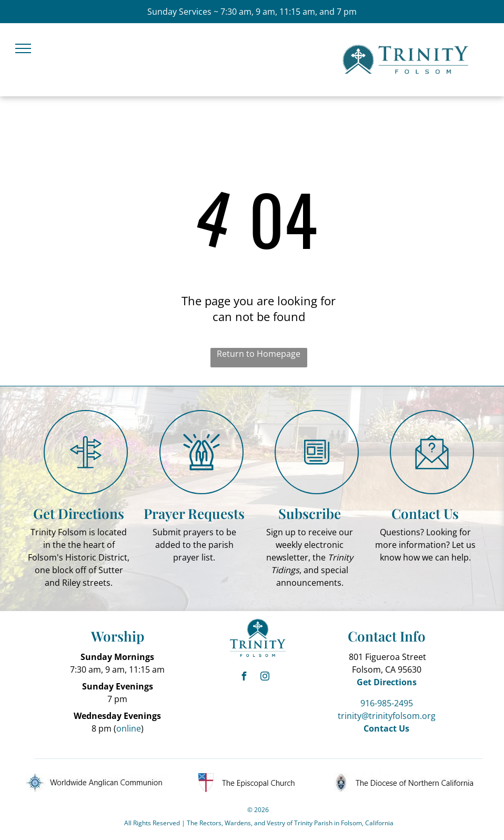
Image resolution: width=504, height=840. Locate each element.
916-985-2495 (387, 703)
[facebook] (244, 678)
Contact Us (425, 513)
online (129, 728)
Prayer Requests (194, 513)
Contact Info (387, 636)
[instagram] (265, 678)
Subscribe (310, 513)
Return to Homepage (259, 354)
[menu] (23, 48)
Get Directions (79, 513)
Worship (118, 636)
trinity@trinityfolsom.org (387, 716)
